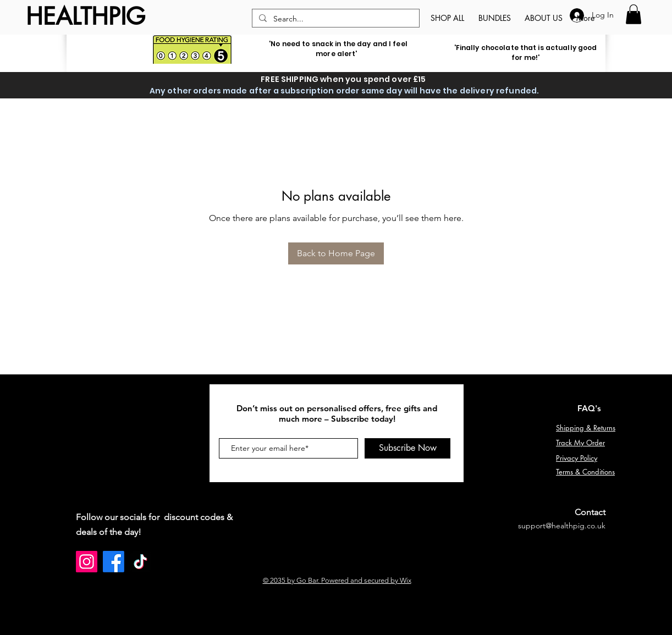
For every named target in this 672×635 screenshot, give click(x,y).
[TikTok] (141, 562)
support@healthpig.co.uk (562, 526)
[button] (634, 14)
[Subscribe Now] (407, 448)
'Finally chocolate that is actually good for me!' (526, 53)
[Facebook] (114, 562)
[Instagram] (87, 562)
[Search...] (335, 19)
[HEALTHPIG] (86, 17)
